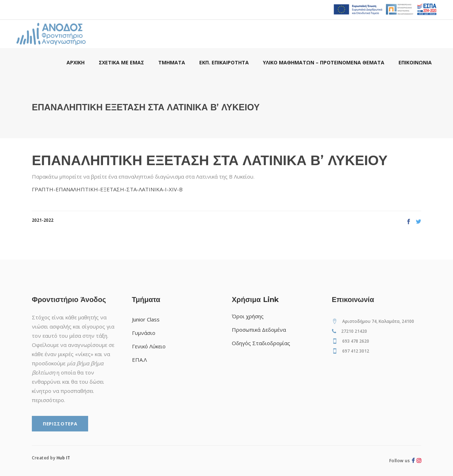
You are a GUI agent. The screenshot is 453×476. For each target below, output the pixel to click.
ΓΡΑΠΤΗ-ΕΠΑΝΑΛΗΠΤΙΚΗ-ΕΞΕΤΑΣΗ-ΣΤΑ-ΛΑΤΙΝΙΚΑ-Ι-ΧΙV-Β (107, 189)
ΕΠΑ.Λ (139, 360)
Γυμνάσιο (144, 333)
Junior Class (146, 319)
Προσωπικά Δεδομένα (259, 330)
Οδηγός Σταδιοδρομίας (261, 343)
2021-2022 (43, 220)
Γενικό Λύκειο (149, 346)
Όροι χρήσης (248, 316)
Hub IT (64, 458)
